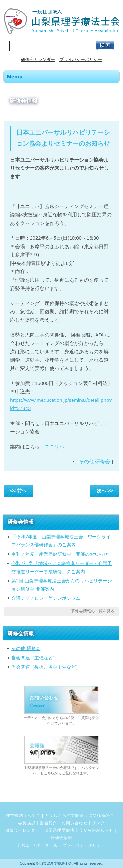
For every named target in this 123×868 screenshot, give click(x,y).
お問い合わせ (75, 823)
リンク (98, 823)
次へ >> (105, 491)
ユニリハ (54, 447)
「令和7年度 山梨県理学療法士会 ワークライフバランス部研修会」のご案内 (61, 541)
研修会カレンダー (38, 60)
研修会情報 (62, 838)
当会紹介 (48, 823)
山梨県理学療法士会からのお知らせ (79, 830)
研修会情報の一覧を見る (93, 611)
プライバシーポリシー (81, 60)
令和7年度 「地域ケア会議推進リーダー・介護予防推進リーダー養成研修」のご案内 (62, 567)
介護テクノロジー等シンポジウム (46, 598)
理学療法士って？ (23, 815)
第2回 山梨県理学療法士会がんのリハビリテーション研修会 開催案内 (62, 585)
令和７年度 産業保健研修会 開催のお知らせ (60, 554)
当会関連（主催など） (34, 658)
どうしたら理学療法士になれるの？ (80, 815)
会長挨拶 (27, 823)
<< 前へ (18, 491)
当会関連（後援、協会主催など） (46, 667)
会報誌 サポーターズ (38, 845)
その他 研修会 (94, 461)
